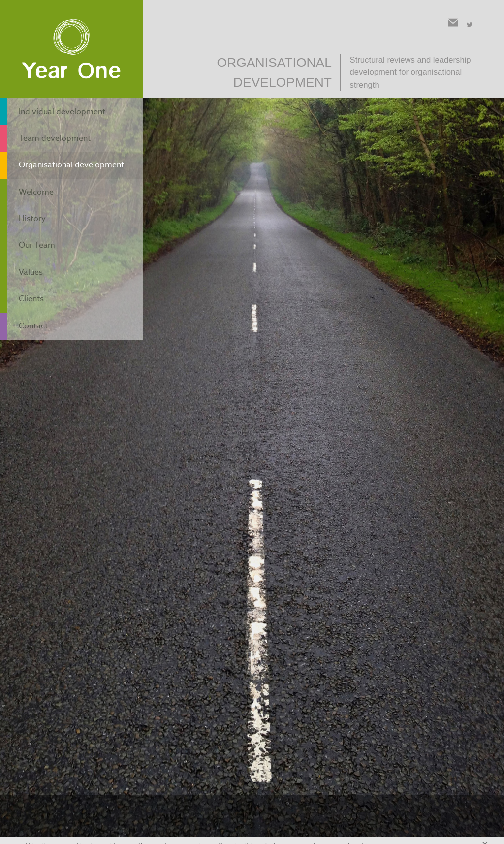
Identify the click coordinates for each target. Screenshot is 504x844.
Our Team (36, 218)
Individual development (64, 109)
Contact (32, 283)
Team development (56, 131)
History (31, 196)
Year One (71, 49)
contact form (316, 451)
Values (29, 240)
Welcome (35, 174)
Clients (30, 261)
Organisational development (75, 153)
